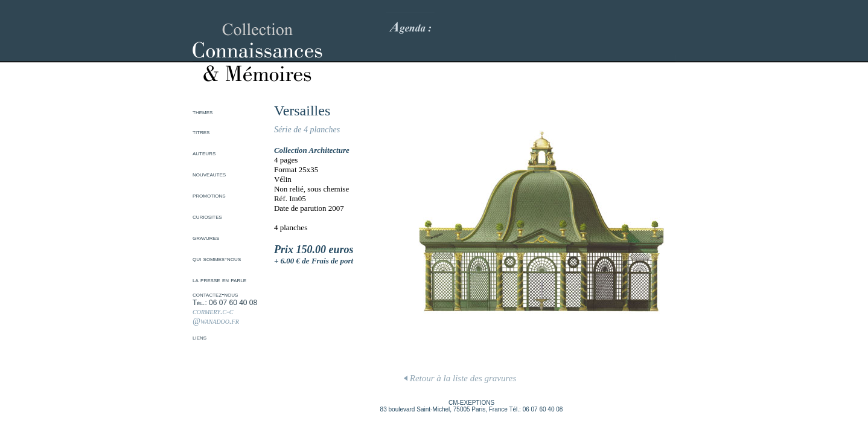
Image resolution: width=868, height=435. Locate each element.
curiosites (207, 216)
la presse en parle (219, 280)
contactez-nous (215, 294)
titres (201, 132)
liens (199, 337)
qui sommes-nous (217, 259)
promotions (209, 195)
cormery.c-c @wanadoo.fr (216, 316)
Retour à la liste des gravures (460, 378)
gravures (206, 237)
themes (203, 112)
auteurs (204, 153)
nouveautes (209, 174)
